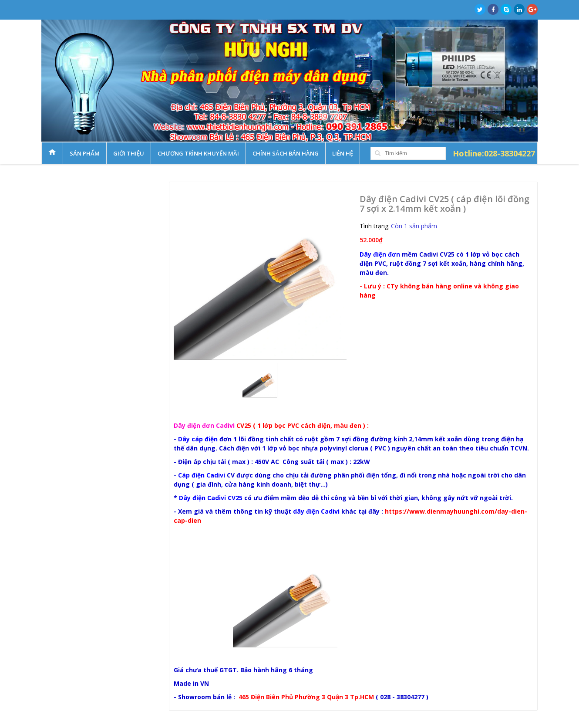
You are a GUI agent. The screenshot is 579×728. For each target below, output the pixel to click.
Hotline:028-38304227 (494, 153)
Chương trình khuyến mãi (198, 153)
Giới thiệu (129, 153)
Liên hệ (343, 153)
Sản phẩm (85, 153)
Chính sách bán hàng (286, 153)
